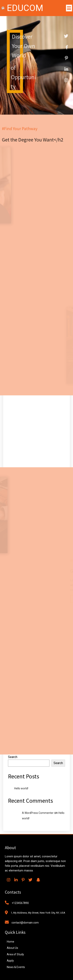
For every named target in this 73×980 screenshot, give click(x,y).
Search (13, 757)
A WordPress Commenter (38, 813)
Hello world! (21, 788)
